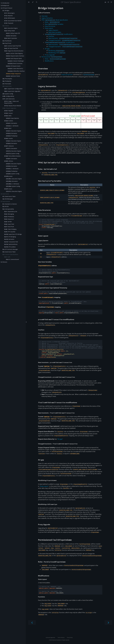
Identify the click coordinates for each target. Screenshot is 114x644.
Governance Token (9, 196)
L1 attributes (12, 126)
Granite (8, 138)
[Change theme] (33, 2)
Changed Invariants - (64, 40)
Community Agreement (50, 637)
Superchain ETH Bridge (13, 234)
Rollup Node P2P (13, 33)
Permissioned (52, 57)
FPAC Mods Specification (55, 20)
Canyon (8, 113)
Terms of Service (61, 637)
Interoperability (8, 209)
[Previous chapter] (32, 622)
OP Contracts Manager (10, 249)
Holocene (9, 146)
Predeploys (7, 81)
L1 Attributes (12, 169)
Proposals (9, 23)
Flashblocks (7, 41)
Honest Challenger (16, 61)
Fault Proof (7, 43)
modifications (59, 34)
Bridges (6, 11)
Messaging (9, 214)
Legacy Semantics (47, 18)
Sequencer (9, 219)
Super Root (9, 224)
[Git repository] (109, 2)
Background (5, 5)
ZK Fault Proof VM (11, 48)
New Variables (54, 24)
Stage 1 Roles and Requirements (11, 102)
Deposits (8, 16)
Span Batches (12, 118)
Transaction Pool (11, 242)
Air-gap (47, 49)
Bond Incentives (15, 63)
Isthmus (9, 161)
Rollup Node (10, 31)
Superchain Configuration (13, 89)
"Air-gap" (60, 439)
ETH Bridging (10, 237)
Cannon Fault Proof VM (13, 46)
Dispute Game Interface (15, 56)
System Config (8, 94)
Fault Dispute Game (14, 58)
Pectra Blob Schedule (12, 156)
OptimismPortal (11, 244)
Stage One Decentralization (14, 51)
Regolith (9, 111)
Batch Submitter (11, 38)
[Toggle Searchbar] (37, 2)
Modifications (49, 61)
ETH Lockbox (10, 247)
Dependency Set (11, 212)
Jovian (8, 176)
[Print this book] (106, 2)
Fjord (8, 128)
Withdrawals (10, 18)
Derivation (11, 36)
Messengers (9, 13)
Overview (44, 16)
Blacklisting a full (57, 53)
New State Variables (55, 32)
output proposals (67, 75)
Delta (8, 116)
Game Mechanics (15, 69)
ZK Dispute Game (13, 66)
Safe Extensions (9, 99)
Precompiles (7, 79)
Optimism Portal (13, 76)
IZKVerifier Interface (16, 71)
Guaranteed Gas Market (13, 21)
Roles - (52, 22)
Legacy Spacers (53, 30)
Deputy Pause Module (13, 106)
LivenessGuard (12, 259)
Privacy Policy (70, 637)
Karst (8, 189)
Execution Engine (11, 28)
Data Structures (50, 26)
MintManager (8, 199)
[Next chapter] (108, 622)
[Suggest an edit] (111, 2)
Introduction (5, 3)
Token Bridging (10, 229)
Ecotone (9, 121)
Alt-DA (6, 206)
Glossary (4, 262)
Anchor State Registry (14, 53)
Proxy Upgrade (50, 55)
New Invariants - (63, 38)
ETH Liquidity (10, 232)
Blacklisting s (57, 51)
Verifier (8, 222)
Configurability (8, 96)
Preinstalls (7, 84)
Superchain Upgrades (12, 91)
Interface (51, 36)
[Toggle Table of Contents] (29, 2)
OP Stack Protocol (7, 8)
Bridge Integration (13, 74)
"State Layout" (44, 486)
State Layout (49, 28)
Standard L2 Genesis (10, 204)
